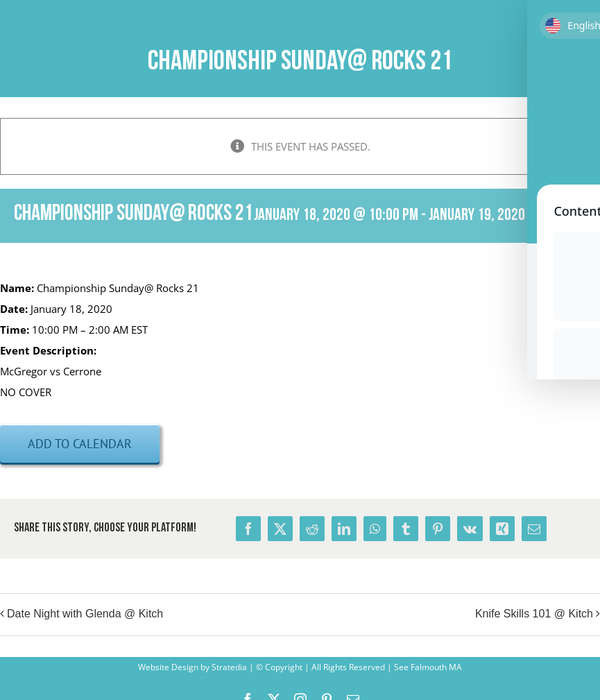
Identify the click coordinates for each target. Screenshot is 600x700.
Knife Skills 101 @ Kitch (534, 614)
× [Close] (591, 127)
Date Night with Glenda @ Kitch (85, 614)
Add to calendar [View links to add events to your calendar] (80, 444)
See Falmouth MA (427, 667)
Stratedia (229, 667)
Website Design (168, 667)
